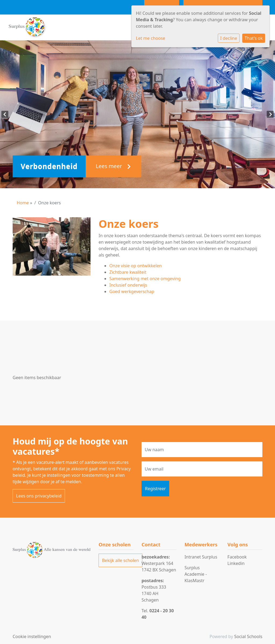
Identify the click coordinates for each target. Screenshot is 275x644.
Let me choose (151, 38)
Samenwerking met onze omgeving (145, 279)
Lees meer (113, 166)
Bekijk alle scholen (120, 560)
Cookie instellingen (32, 636)
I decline (229, 38)
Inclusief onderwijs (128, 285)
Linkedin (236, 563)
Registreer (155, 489)
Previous (5, 114)
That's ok (254, 38)
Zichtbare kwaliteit (128, 272)
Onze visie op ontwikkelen (135, 266)
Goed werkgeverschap (132, 291)
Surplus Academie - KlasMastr (196, 574)
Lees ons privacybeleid (39, 496)
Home (23, 203)
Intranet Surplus (201, 557)
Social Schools (248, 636)
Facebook (237, 557)
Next (270, 114)
